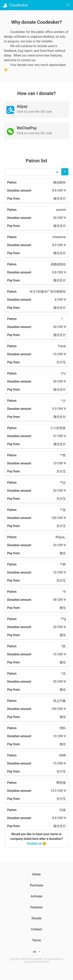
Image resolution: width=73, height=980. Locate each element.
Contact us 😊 (36, 843)
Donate (36, 918)
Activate (36, 896)
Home (36, 874)
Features (36, 907)
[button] (68, 5)
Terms (37, 940)
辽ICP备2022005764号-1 (36, 962)
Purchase (37, 885)
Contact (36, 929)
